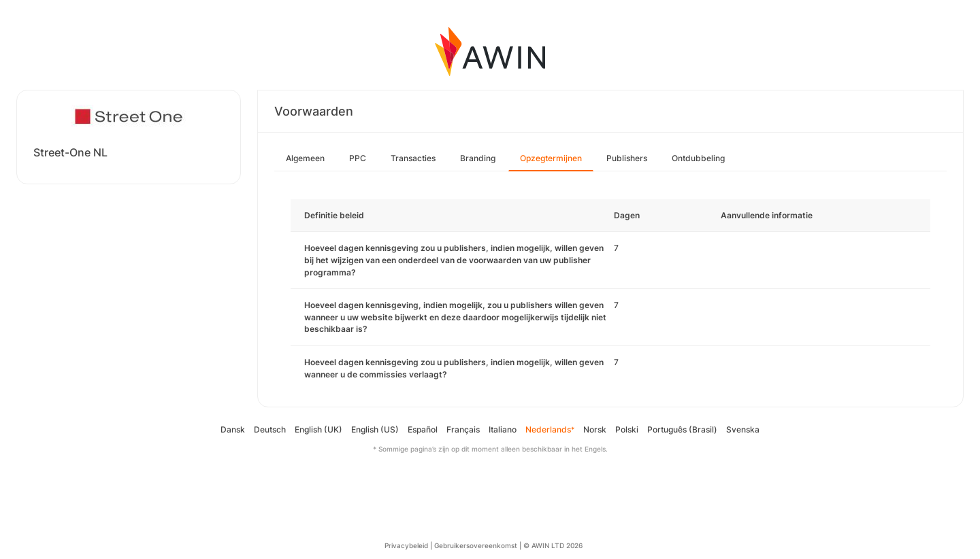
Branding (478, 158)
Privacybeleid (406, 545)
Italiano (503, 429)
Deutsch (270, 429)
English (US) (375, 429)
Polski (627, 429)
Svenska (743, 429)
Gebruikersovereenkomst (476, 545)
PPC (358, 158)
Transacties (413, 158)
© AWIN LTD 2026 (553, 545)
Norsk (595, 429)
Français (463, 429)
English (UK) (318, 429)
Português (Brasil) (682, 429)
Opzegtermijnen (551, 158)
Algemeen (305, 158)
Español (423, 429)
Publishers (627, 158)
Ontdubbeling (698, 158)
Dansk (233, 429)
